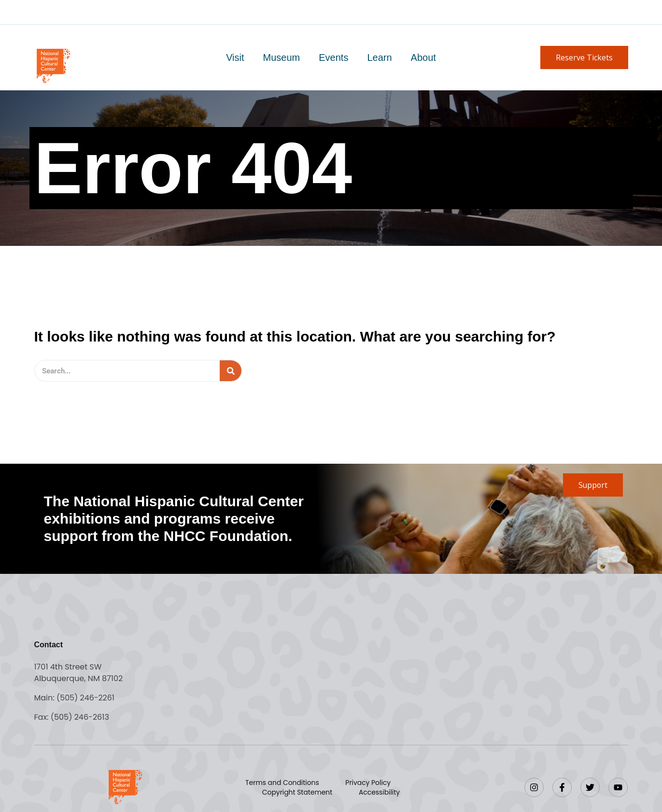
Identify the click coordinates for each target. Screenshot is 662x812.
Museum (282, 57)
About (423, 57)
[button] (584, 57)
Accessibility (379, 792)
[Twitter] (590, 787)
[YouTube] (618, 787)
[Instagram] (534, 787)
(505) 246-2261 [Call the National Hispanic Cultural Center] (86, 698)
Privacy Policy (368, 783)
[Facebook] (562, 787)
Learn (379, 57)
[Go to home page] (53, 65)
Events (333, 57)
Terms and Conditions (282, 783)
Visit (236, 57)
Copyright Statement (298, 792)
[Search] (231, 371)
